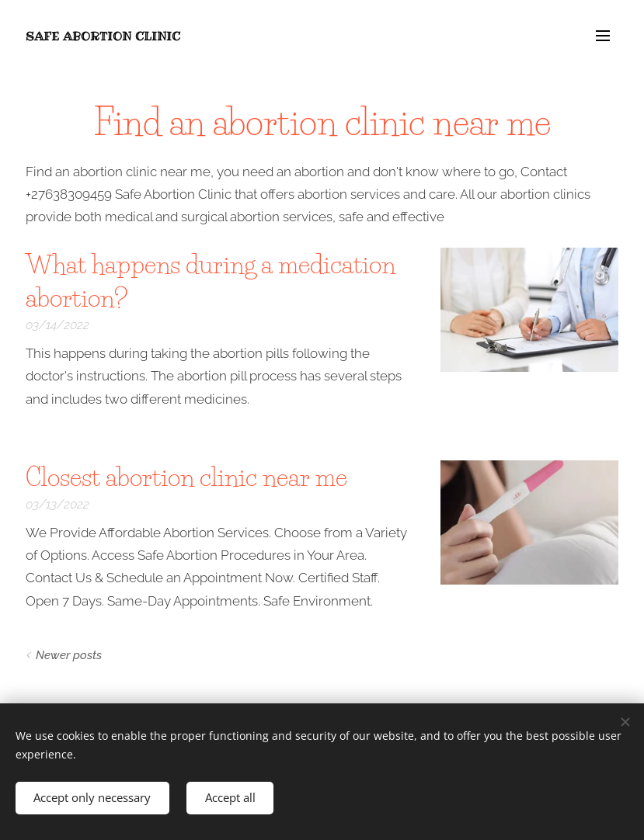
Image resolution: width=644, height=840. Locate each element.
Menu (603, 36)
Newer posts (69, 655)
